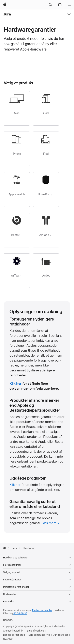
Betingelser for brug (14, 635)
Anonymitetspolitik (13, 631)
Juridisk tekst (60, 635)
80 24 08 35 (20, 613)
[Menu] (69, 5)
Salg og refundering (39, 635)
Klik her (15, 384)
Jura (7, 14)
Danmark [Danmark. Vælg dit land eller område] (8, 620)
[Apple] (5, 5)
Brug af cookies (35, 631)
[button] (50, 5)
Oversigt (8, 639)
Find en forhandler (42, 610)
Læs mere (49, 523)
